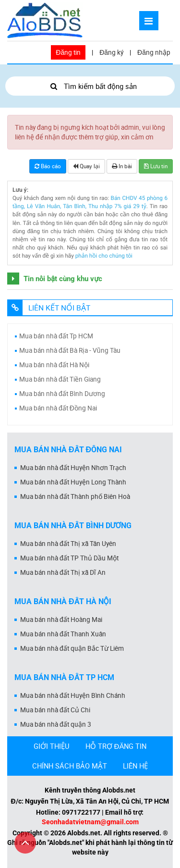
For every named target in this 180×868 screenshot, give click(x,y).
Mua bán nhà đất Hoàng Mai (61, 620)
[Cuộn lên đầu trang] (25, 843)
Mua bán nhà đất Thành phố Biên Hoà (75, 496)
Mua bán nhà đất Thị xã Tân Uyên (68, 544)
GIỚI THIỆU (52, 746)
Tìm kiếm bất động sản (90, 86)
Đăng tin (68, 52)
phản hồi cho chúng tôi (104, 256)
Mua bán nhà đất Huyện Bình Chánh (73, 695)
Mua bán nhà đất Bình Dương (62, 394)
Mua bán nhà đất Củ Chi (55, 710)
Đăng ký (111, 52)
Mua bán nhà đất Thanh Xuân (63, 634)
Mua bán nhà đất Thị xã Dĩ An (63, 572)
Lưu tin (156, 166)
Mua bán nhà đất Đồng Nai (58, 408)
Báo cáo (48, 166)
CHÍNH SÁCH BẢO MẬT (70, 766)
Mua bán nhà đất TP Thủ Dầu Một (69, 558)
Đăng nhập (154, 52)
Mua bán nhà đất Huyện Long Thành (73, 482)
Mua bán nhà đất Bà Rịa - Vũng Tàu (70, 350)
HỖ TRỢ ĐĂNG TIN (116, 746)
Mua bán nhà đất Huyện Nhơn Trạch (73, 468)
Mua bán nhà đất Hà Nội (54, 365)
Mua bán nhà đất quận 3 (56, 724)
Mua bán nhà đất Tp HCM (56, 336)
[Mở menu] (149, 21)
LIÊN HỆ (135, 766)
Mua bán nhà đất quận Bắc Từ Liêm (72, 648)
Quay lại (86, 166)
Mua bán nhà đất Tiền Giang (60, 379)
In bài (122, 166)
